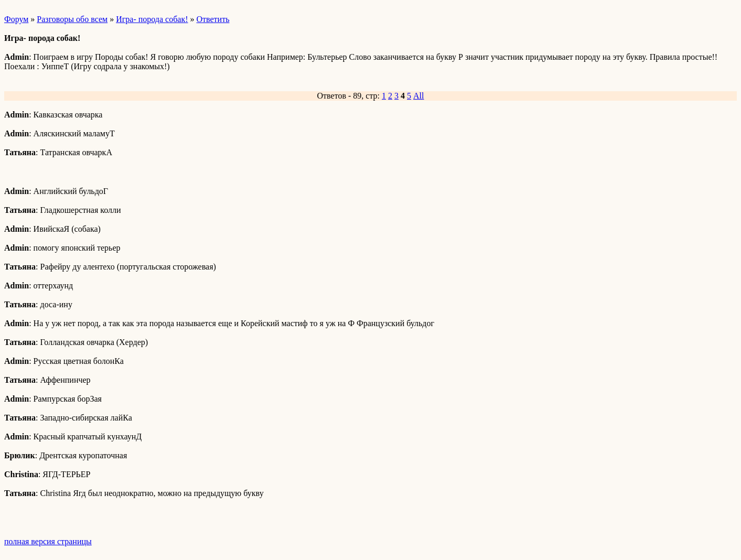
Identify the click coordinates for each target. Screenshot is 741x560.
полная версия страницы (48, 541)
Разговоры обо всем (72, 19)
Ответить (213, 19)
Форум (16, 19)
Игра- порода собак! (152, 19)
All (418, 96)
